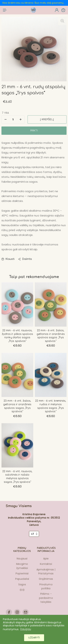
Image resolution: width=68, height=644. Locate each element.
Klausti (8, 259)
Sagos (22, 584)
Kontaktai (46, 564)
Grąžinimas (46, 579)
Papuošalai (22, 579)
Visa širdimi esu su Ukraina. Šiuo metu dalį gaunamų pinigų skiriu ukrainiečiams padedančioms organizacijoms (34, 3)
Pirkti (34, 131)
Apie (46, 559)
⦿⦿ (22, 590)
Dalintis (25, 259)
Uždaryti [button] (34, 638)
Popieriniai (22, 573)
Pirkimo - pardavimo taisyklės (46, 598)
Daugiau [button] (26, 629)
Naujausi (22, 559)
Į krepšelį (47, 119)
